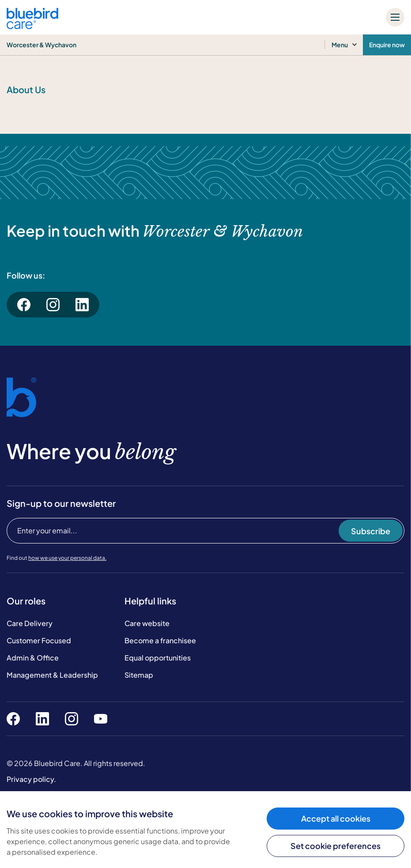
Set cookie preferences (336, 846)
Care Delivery (30, 623)
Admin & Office (33, 658)
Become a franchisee (160, 640)
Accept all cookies (336, 818)
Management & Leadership (52, 675)
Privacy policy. (31, 779)
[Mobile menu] (395, 17)
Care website (147, 623)
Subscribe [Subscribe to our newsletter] (371, 531)
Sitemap (139, 675)
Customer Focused (39, 640)
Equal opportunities (158, 658)
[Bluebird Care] (32, 26)
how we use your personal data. (67, 558)
